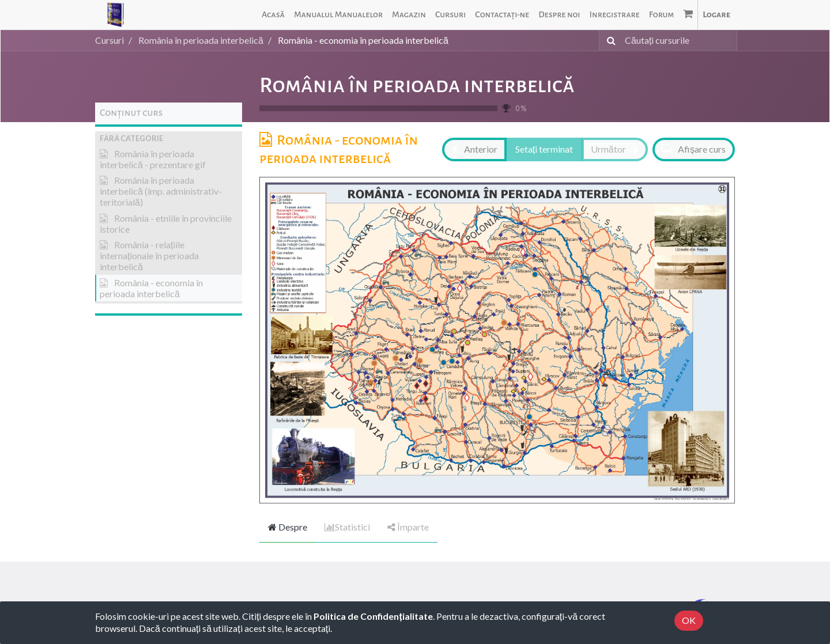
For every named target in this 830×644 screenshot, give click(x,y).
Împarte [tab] (408, 527)
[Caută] (609, 41)
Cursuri (110, 40)
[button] (169, 139)
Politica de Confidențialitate (373, 616)
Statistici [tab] (347, 527)
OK (689, 620)
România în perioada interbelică (417, 85)
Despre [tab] (288, 527)
